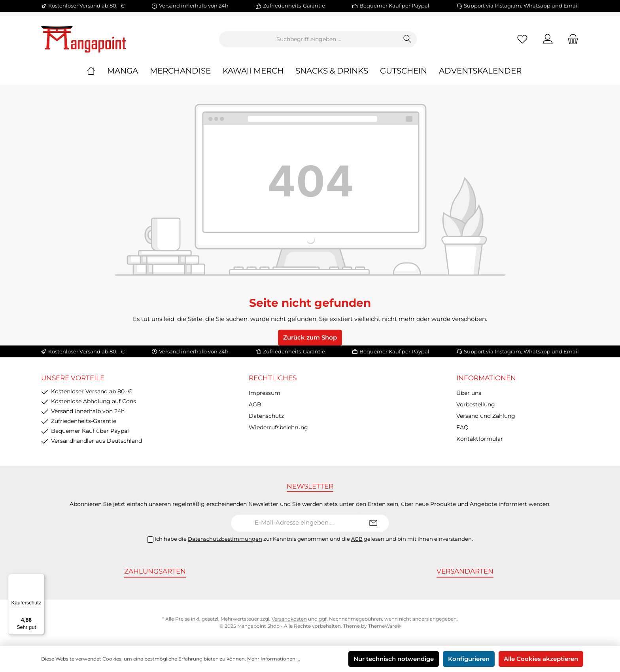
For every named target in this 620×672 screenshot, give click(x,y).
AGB (255, 404)
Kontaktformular (480, 439)
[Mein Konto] (548, 39)
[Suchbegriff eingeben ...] (309, 39)
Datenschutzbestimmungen (225, 539)
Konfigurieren (469, 659)
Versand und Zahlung (486, 416)
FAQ (462, 427)
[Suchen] (407, 39)
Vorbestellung (476, 404)
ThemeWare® (385, 626)
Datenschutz (266, 416)
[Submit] (373, 523)
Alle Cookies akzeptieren (541, 659)
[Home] (97, 71)
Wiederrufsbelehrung (278, 427)
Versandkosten (289, 619)
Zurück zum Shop (310, 337)
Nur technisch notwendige (394, 659)
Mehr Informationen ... (274, 659)
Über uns (469, 393)
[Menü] (40, 578)
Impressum (265, 393)
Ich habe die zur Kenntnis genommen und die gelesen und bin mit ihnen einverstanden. (314, 539)
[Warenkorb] (571, 39)
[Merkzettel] (522, 39)
